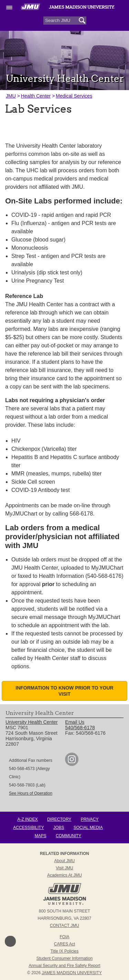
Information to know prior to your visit (64, 691)
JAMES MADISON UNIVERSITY (72, 973)
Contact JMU (64, 926)
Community (68, 836)
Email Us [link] (75, 722)
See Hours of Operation (31, 793)
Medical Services (74, 96)
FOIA (64, 937)
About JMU (64, 861)
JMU (11, 96)
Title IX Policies (65, 951)
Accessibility (28, 828)
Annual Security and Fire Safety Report (64, 966)
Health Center (36, 96)
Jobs (59, 828)
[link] (72, 764)
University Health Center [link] (32, 722)
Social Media (88, 828)
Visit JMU (64, 868)
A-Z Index (27, 819)
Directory (59, 819)
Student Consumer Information (64, 958)
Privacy (90, 819)
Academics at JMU (64, 875)
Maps (41, 836)
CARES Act (64, 944)
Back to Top (10, 941)
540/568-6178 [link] (80, 728)
